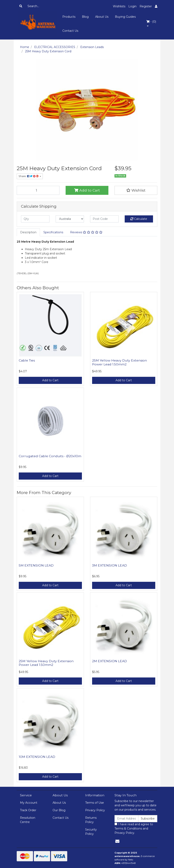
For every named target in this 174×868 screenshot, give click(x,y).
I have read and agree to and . (134, 829)
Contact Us (70, 31)
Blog (85, 17)
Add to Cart (87, 190)
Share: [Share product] (29, 176)
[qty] (35, 219)
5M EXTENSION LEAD (36, 565)
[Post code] (104, 219)
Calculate (139, 219)
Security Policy (91, 832)
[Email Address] (126, 819)
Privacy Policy (95, 810)
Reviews (86, 232)
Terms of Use (95, 803)
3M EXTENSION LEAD (110, 565)
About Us (102, 17)
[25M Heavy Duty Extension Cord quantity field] (38, 190)
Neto (130, 860)
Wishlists (119, 6)
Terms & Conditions (128, 829)
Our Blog (59, 810)
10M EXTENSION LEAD (37, 757)
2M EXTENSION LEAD (110, 661)
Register (146, 6)
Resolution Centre (28, 820)
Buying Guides (125, 17)
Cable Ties (27, 360)
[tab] (28, 232)
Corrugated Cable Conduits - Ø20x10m (50, 456)
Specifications (53, 232)
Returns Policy (91, 820)
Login (132, 6)
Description (28, 232)
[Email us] (117, 841)
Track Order (28, 810)
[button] (136, 190)
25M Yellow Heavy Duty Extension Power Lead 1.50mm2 (119, 362)
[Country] (70, 219)
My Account (29, 803)
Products (69, 17)
